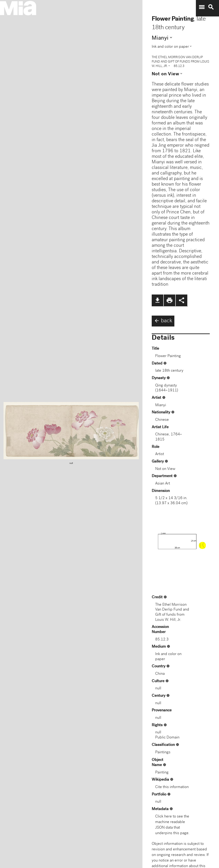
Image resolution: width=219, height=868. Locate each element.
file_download (157, 300)
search (211, 7)
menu (202, 7)
